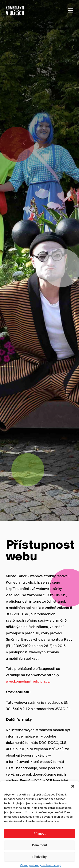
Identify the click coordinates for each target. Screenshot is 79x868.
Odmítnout (39, 857)
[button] (73, 797)
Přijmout (39, 845)
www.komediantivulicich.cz (28, 682)
